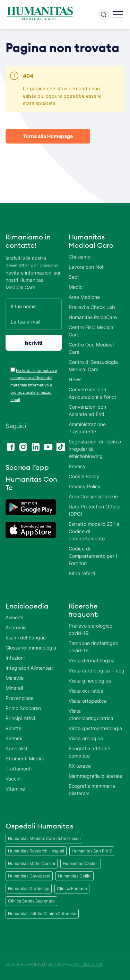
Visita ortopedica (88, 701)
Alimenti (14, 617)
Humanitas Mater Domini (32, 863)
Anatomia (16, 627)
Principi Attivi (20, 718)
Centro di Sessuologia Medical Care (93, 366)
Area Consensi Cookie (93, 496)
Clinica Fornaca (72, 888)
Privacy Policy (85, 486)
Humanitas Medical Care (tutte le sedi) (44, 838)
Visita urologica (86, 738)
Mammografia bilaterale (95, 776)
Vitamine (15, 789)
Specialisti (17, 748)
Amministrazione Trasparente (87, 428)
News (75, 379)
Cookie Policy (84, 476)
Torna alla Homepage (48, 136)
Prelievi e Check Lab (92, 307)
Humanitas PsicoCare (93, 317)
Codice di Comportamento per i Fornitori (93, 556)
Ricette (14, 728)
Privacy (77, 466)
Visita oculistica (86, 691)
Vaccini (14, 779)
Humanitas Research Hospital (36, 851)
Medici (76, 287)
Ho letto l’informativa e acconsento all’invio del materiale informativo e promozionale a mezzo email (34, 385)
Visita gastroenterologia (95, 728)
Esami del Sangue (26, 638)
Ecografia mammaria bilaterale (92, 790)
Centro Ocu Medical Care (91, 348)
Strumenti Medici (25, 758)
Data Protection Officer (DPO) (95, 510)
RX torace (80, 766)
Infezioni (15, 658)
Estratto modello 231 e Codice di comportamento (94, 531)
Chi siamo (80, 257)
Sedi (74, 277)
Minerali (14, 688)
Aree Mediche (84, 297)
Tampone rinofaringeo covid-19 (93, 647)
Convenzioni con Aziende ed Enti (87, 410)
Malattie (15, 678)
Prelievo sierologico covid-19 (90, 629)
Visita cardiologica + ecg (97, 671)
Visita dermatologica (92, 660)
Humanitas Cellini (75, 876)
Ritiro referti (82, 573)
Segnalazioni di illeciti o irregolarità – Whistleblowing (95, 449)
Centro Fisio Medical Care (92, 331)
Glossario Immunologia (31, 648)
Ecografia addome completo (89, 752)
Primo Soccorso (23, 708)
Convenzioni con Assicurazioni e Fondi (92, 393)
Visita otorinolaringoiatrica (91, 714)
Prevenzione (20, 698)
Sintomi (14, 738)
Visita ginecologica (90, 681)
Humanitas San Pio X (92, 851)
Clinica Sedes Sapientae (31, 901)
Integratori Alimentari (29, 668)
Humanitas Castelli (81, 863)
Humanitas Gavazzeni (29, 876)
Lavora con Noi (86, 267)
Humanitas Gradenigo (29, 888)
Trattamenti (19, 769)
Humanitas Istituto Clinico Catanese (42, 913)
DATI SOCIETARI (88, 964)
